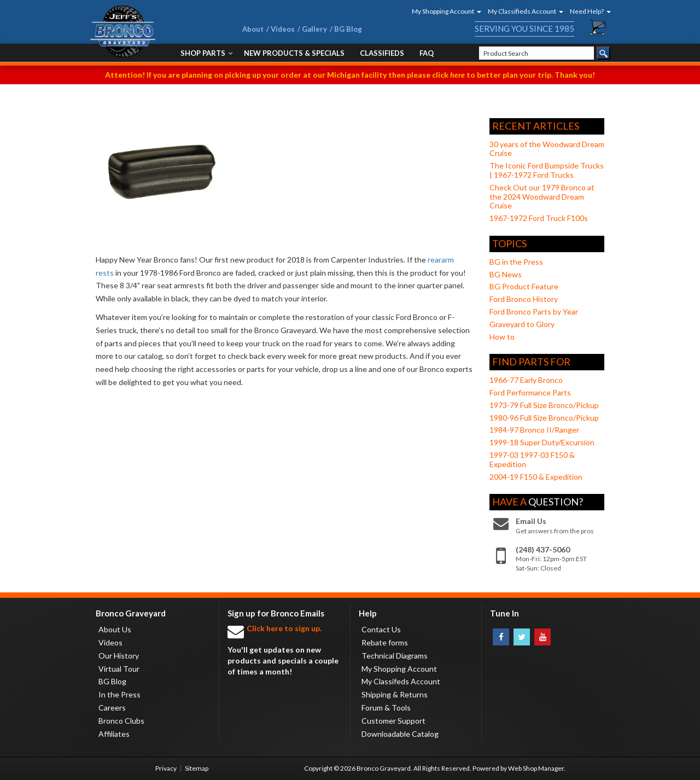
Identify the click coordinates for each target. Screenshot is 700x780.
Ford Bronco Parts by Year (534, 312)
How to (502, 337)
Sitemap (197, 768)
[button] (443, 11)
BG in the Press (516, 262)
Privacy (166, 768)
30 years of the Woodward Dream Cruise (547, 149)
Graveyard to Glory (522, 324)
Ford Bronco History (524, 299)
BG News (506, 274)
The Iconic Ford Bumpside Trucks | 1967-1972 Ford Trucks (547, 170)
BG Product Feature (524, 286)
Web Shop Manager (536, 768)
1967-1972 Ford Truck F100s (539, 218)
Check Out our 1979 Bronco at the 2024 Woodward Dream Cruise (542, 197)
